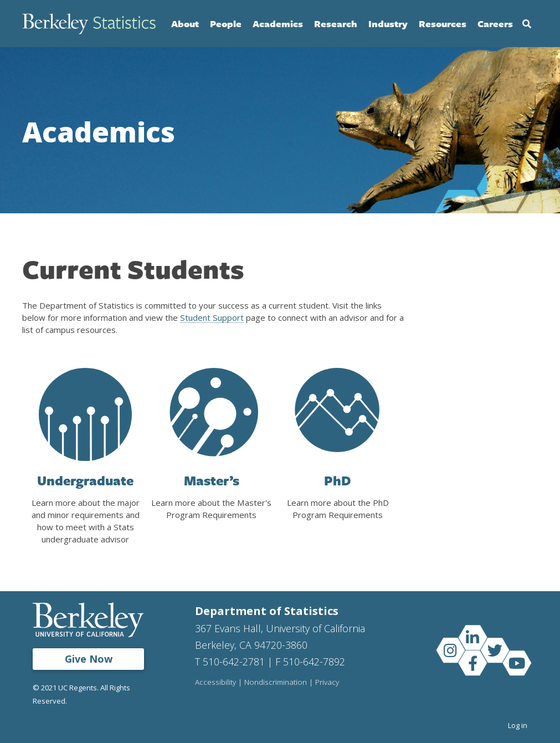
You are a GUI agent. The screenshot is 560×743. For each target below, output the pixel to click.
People (226, 24)
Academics (278, 24)
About (185, 24)
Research (336, 24)
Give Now (89, 659)
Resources (443, 24)
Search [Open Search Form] (527, 24)
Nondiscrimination (276, 683)
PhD (338, 480)
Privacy (327, 683)
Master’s (212, 480)
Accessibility (215, 683)
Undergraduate (85, 480)
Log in (518, 725)
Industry (388, 24)
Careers (495, 24)
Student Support (212, 317)
